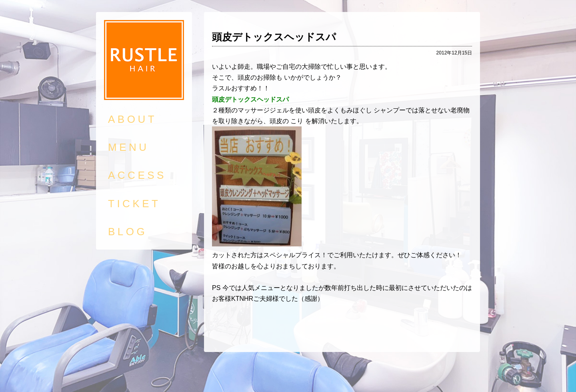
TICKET (134, 204)
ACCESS (137, 175)
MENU (129, 147)
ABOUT (132, 119)
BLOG (128, 232)
